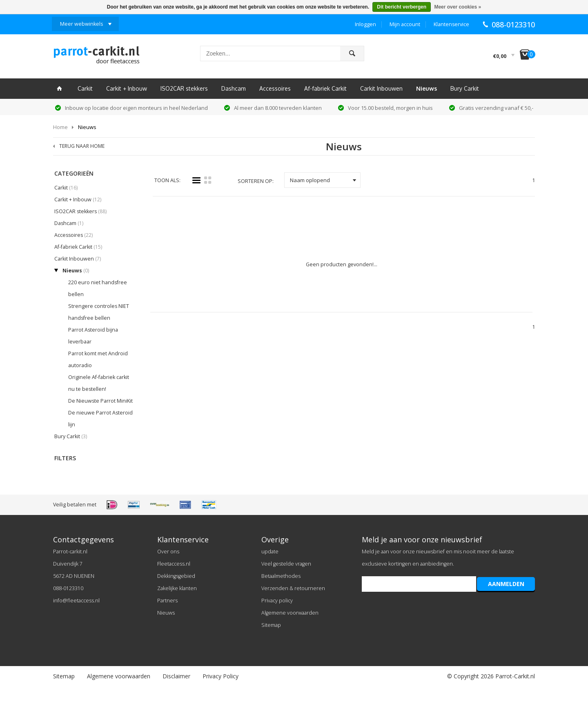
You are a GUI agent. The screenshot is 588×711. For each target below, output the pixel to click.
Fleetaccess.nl (174, 564)
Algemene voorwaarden (290, 613)
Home (60, 127)
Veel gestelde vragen (286, 564)
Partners (167, 601)
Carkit (85, 88)
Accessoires (275, 88)
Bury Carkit (465, 88)
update (270, 552)
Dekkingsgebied (176, 576)
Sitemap (271, 625)
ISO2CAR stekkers (184, 88)
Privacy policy (277, 601)
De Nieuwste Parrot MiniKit (100, 401)
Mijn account (405, 24)
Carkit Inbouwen (381, 88)
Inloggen (365, 24)
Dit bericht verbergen (402, 7)
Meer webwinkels (81, 24)
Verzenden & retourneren (293, 588)
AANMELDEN (506, 584)
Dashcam (234, 88)
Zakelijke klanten (177, 588)
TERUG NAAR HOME (82, 146)
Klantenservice (451, 24)
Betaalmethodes (281, 576)
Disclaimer (176, 676)
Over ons (168, 552)
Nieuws (427, 88)
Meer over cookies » (458, 7)
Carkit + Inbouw (127, 88)
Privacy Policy (220, 676)
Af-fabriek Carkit (325, 88)
